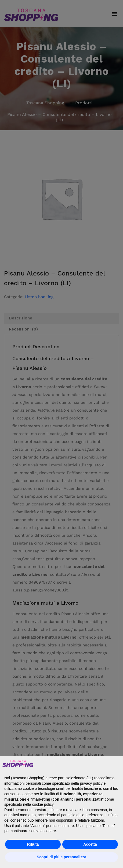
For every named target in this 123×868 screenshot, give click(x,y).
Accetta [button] (90, 844)
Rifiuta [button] (33, 844)
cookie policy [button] (43, 804)
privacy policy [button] (91, 783)
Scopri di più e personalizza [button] (61, 857)
